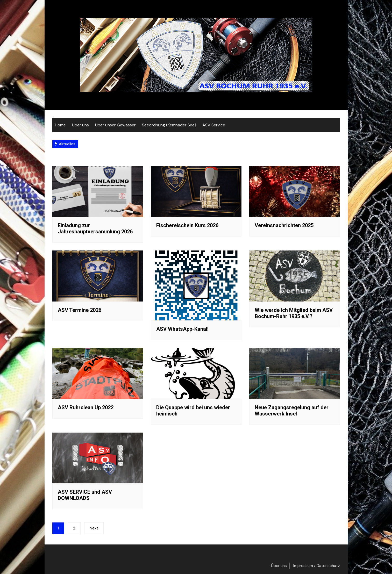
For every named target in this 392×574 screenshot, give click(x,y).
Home (60, 125)
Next (94, 528)
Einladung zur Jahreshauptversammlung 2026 (95, 228)
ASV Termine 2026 (80, 310)
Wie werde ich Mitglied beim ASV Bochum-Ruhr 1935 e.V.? (294, 313)
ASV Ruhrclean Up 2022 (86, 407)
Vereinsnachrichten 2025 (284, 225)
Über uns (80, 125)
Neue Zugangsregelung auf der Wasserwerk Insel (292, 411)
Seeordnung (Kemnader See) (169, 125)
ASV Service (214, 125)
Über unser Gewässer (115, 125)
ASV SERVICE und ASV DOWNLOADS (85, 495)
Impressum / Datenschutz (317, 566)
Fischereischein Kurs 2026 (187, 225)
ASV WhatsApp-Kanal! (182, 329)
